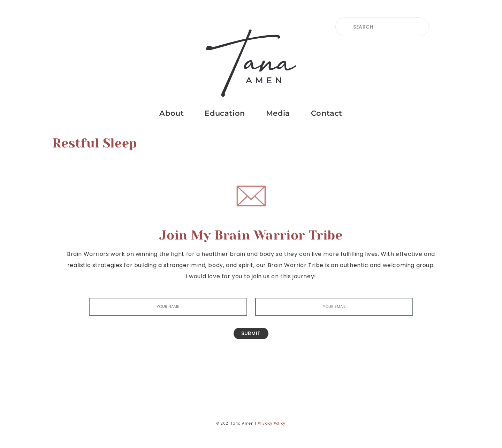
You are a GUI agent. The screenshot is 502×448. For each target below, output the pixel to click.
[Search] (293, 363)
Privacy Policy (272, 423)
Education (225, 113)
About (172, 113)
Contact (327, 113)
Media (278, 113)
